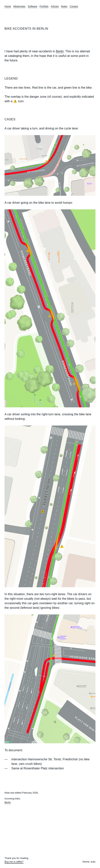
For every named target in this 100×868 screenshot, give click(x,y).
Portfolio (44, 6)
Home (8, 6)
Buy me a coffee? (14, 862)
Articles (55, 6)
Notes (64, 6)
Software (32, 6)
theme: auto (89, 862)
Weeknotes (19, 6)
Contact (74, 6)
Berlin (60, 51)
